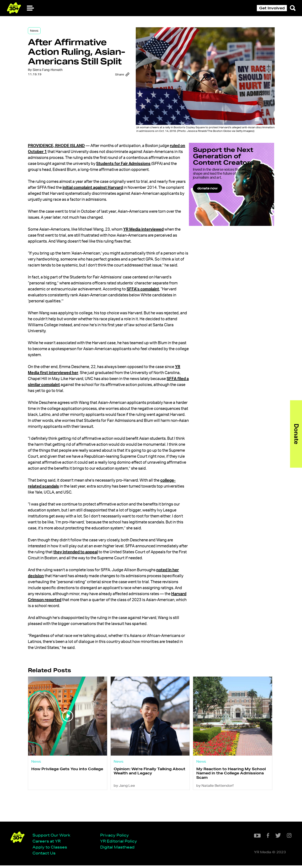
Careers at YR (48, 843)
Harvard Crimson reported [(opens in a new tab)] (102, 631)
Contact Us (45, 856)
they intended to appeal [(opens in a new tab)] (115, 578)
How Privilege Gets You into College (66, 800)
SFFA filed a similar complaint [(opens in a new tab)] (79, 398)
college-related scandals (58, 506)
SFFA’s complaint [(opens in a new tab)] (159, 303)
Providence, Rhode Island (64, 147)
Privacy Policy (116, 837)
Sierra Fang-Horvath (55, 84)
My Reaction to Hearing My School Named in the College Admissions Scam (225, 802)
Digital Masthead (119, 849)
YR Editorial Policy (120, 843)
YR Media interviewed (151, 237)
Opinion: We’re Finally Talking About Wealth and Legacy (146, 800)
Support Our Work (53, 837)
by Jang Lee (128, 815)
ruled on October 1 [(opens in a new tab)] (53, 153)
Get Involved (272, 8)
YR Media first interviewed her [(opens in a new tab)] (63, 386)
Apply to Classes (51, 849)
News (41, 32)
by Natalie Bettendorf (214, 815)
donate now (219, 200)
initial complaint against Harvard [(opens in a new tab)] (118, 195)
